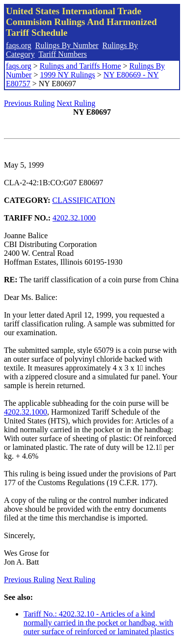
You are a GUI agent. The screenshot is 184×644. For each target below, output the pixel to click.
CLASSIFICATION (84, 200)
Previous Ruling (29, 103)
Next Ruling (76, 103)
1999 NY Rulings (67, 75)
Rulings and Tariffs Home (80, 66)
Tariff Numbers (63, 54)
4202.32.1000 (74, 218)
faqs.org (19, 45)
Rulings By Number (67, 45)
